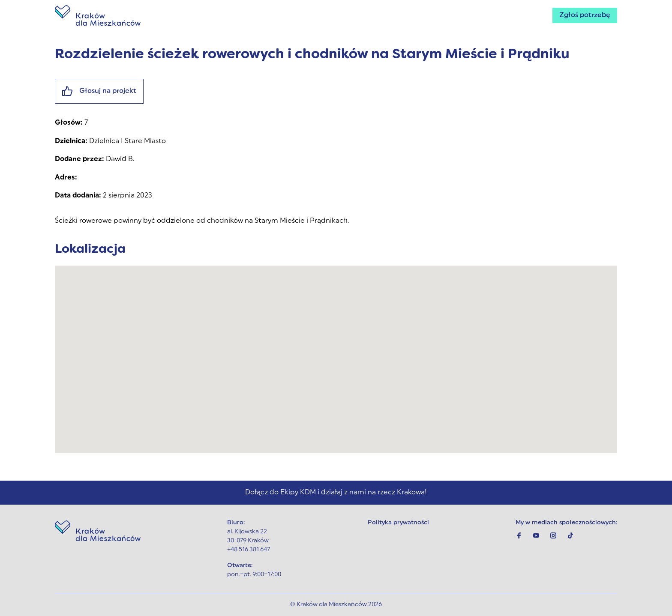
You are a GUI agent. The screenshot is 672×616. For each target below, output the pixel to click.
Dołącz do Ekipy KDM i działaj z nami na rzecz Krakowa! (336, 493)
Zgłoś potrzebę (585, 15)
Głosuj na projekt (99, 91)
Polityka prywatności (398, 523)
